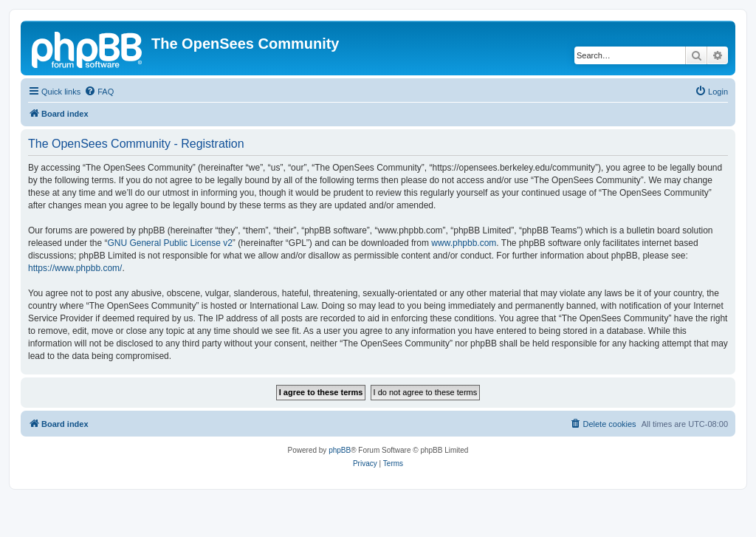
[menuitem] (99, 92)
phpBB (340, 450)
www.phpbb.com (464, 243)
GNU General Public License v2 (169, 243)
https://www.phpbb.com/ (75, 268)
